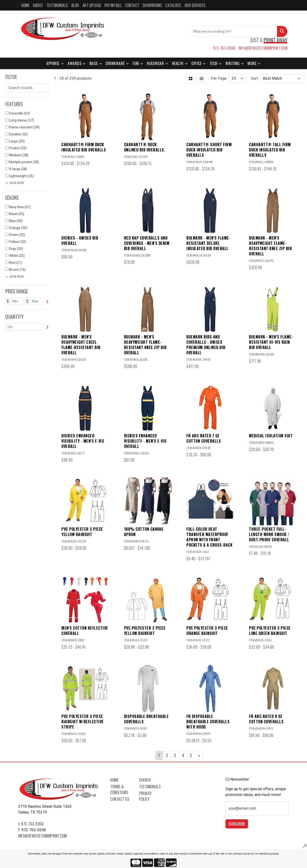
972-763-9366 (224, 48)
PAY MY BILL (113, 5)
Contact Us (120, 799)
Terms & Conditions (119, 790)
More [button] (252, 63)
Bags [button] (94, 63)
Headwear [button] (155, 63)
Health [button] (178, 63)
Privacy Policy (145, 796)
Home (114, 780)
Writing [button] (233, 63)
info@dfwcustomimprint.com (263, 48)
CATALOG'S (173, 5)
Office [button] (196, 63)
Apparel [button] (53, 63)
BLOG (75, 5)
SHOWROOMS (153, 5)
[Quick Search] (232, 31)
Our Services (195, 5)
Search (145, 780)
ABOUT (38, 5)
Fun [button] (136, 63)
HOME (25, 5)
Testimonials (150, 787)
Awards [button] (74, 63)
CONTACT (132, 5)
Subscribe (237, 824)
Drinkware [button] (115, 63)
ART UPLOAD (92, 5)
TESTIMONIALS (57, 5)
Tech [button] (214, 63)
